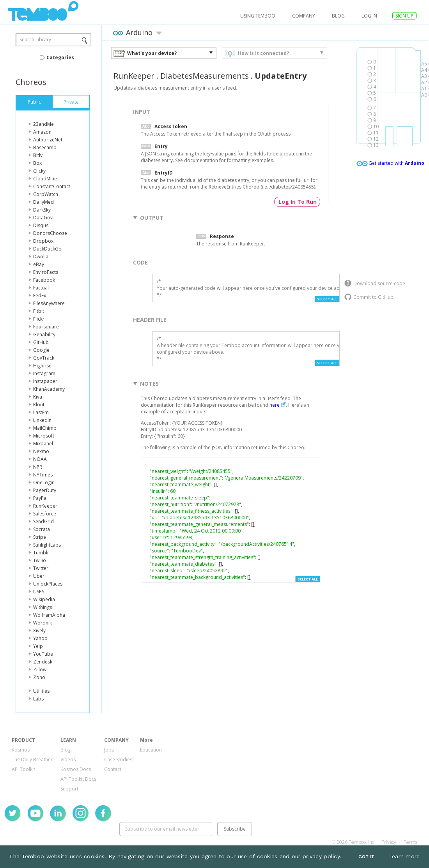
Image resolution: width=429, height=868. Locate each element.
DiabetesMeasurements (205, 76)
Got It (366, 857)
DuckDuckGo (47, 249)
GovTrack (44, 358)
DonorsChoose (50, 233)
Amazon (42, 132)
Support (69, 789)
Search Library (35, 40)
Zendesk (43, 662)
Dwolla (41, 257)
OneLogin (44, 483)
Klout (39, 405)
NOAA (40, 459)
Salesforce (45, 514)
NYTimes (43, 475)
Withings (43, 607)
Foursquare (46, 327)
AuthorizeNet (48, 140)
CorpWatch (46, 194)
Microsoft (44, 436)
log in (369, 16)
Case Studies (118, 759)
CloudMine (45, 179)
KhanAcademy (49, 389)
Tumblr (41, 553)
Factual (41, 288)
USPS (39, 592)
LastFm (41, 412)
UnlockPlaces (48, 584)
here (275, 405)
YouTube (43, 654)
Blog (338, 16)
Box (37, 163)
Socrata (42, 529)
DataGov (43, 218)
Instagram (44, 373)
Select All (327, 299)
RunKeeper (45, 506)
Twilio (40, 560)
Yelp (38, 646)
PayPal (40, 498)
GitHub (41, 342)
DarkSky (42, 210)
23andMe (43, 124)
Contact (113, 769)
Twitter (41, 568)
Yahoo (40, 638)
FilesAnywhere (49, 303)
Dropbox (43, 241)
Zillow (40, 670)
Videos (68, 759)
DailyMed (43, 202)
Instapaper (45, 381)
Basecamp (45, 147)
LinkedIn (42, 420)
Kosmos (21, 750)
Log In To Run (298, 202)
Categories (60, 57)
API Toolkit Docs (78, 779)
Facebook (44, 280)
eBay (39, 264)
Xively (39, 631)
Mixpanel (43, 444)
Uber (39, 576)
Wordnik (43, 623)
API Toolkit (23, 769)
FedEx (40, 296)
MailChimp (45, 428)
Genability (44, 334)
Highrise (42, 366)
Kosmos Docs (76, 769)
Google (41, 350)
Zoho (39, 677)
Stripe (40, 537)
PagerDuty (45, 490)
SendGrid (43, 521)
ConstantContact (52, 186)
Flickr (39, 319)
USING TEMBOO (258, 16)
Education (151, 750)
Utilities (41, 691)
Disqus (41, 225)
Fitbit (39, 311)
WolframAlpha (49, 615)
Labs (38, 699)
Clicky (39, 171)
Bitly (38, 155)
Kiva (38, 397)
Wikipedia (44, 599)
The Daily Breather (32, 759)
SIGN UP (404, 16)
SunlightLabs (47, 545)
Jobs (109, 750)
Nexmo (41, 451)
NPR (38, 467)
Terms (410, 842)
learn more (405, 856)
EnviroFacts (46, 272)
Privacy (389, 842)
